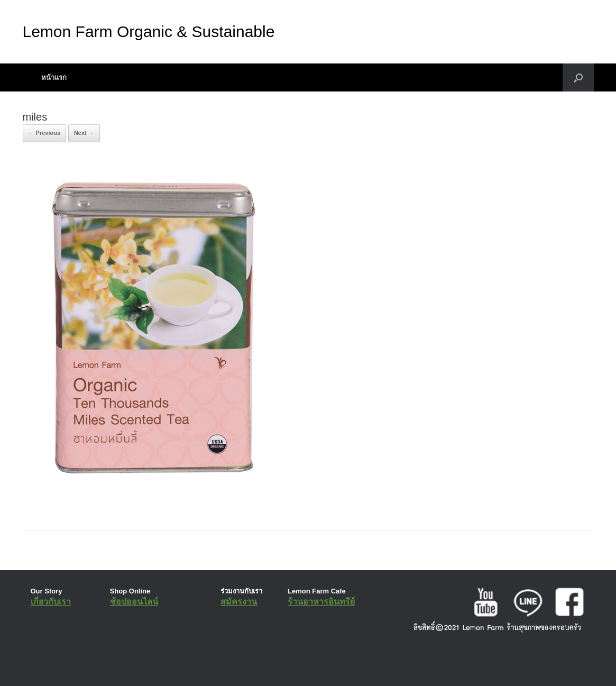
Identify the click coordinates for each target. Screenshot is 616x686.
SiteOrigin (301, 665)
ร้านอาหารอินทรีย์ (321, 602)
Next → (84, 133)
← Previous (45, 133)
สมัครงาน (239, 602)
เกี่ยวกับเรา (51, 602)
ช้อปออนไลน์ (134, 602)
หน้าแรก (54, 77)
